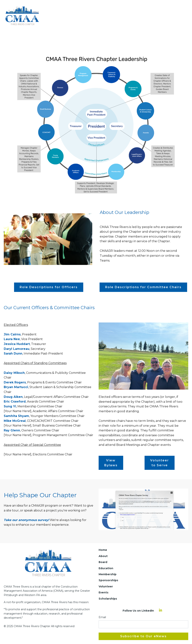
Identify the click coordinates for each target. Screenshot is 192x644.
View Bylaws (111, 463)
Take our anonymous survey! (26, 520)
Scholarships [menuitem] (108, 599)
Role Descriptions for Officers (49, 287)
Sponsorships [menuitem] (108, 580)
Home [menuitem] (103, 550)
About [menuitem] (103, 556)
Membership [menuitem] (108, 574)
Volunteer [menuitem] (106, 586)
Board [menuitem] (103, 562)
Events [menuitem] (103, 592)
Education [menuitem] (106, 568)
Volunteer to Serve (160, 463)
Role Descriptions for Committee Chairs (143, 287)
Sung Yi (10, 406)
